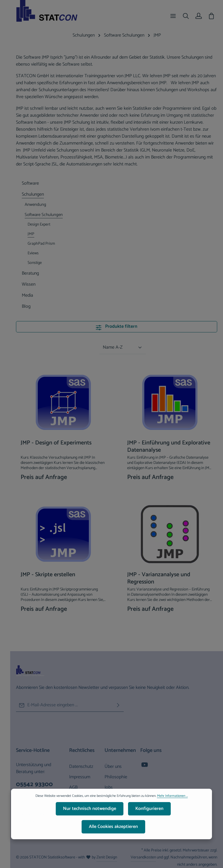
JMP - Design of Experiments (56, 443)
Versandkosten (143, 857)
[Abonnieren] (118, 705)
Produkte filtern (116, 326)
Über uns (113, 767)
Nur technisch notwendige (90, 812)
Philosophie (116, 777)
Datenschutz (81, 767)
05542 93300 (34, 785)
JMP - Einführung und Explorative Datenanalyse (169, 446)
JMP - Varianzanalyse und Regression (159, 578)
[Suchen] (186, 16)
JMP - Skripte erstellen (48, 575)
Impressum (80, 777)
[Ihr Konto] (199, 16)
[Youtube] (145, 767)
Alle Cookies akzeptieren (113, 830)
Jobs (109, 787)
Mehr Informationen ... (172, 800)
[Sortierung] (123, 348)
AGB (73, 787)
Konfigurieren (149, 812)
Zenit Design (107, 857)
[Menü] (173, 16)
